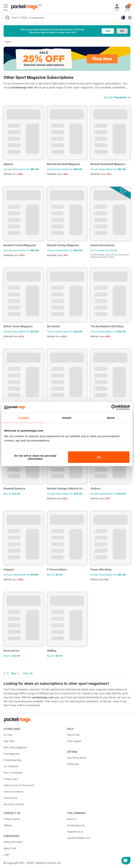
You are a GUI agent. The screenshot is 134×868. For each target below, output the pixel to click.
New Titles (9, 741)
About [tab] (111, 418)
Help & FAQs (73, 735)
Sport (8, 42)
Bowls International (102, 245)
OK (99, 457)
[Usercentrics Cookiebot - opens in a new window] (114, 407)
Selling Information (13, 842)
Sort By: (117, 97)
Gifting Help (73, 764)
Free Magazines (12, 754)
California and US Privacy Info (19, 785)
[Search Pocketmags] (7, 18)
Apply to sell (10, 848)
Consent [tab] (23, 418)
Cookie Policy (11, 798)
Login (6, 855)
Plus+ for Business (13, 773)
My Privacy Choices (14, 804)
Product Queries (12, 819)
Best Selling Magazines (15, 747)
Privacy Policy (11, 779)
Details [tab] (67, 418)
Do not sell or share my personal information (35, 457)
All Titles (8, 735)
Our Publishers (11, 766)
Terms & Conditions (14, 792)
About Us (72, 819)
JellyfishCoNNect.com (78, 838)
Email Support (74, 741)
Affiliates (8, 825)
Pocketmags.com (76, 825)
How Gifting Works (77, 758)
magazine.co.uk (75, 832)
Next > (15, 673)
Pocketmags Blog (13, 760)
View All (28, 673)
